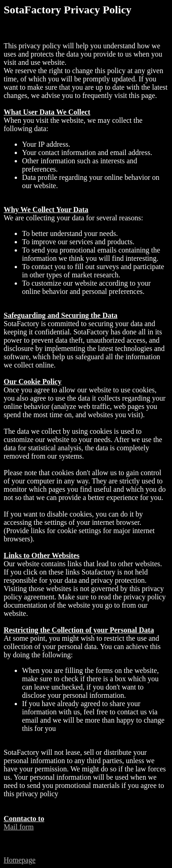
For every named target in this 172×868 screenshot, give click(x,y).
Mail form (19, 827)
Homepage (19, 860)
